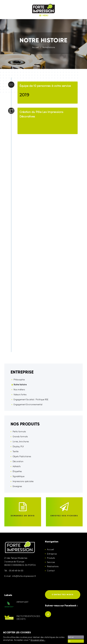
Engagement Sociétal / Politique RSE (31, 399)
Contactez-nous (63, 594)
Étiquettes (17, 471)
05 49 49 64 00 (16, 571)
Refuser (71, 637)
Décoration (18, 461)
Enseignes (17, 486)
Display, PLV (18, 446)
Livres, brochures (21, 441)
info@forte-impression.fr (24, 576)
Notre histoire (20, 385)
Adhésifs (17, 466)
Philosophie (19, 380)
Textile (16, 451)
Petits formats (19, 432)
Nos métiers (19, 390)
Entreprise (52, 554)
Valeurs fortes (20, 394)
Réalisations (53, 566)
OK (69, 641)
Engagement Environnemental (28, 404)
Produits (51, 558)
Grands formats (20, 436)
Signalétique (19, 476)
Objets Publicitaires (22, 456)
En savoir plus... (38, 640)
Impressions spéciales (23, 481)
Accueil (35, 47)
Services (51, 562)
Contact (51, 571)
